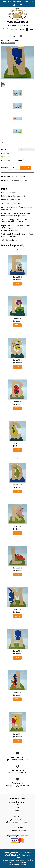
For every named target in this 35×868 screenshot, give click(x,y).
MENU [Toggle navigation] (17, 5)
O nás (18, 807)
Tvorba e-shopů (8, 860)
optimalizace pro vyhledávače (18, 862)
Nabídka (18, 41)
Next (3, 86)
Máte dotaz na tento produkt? (15, 177)
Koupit (26, 168)
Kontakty (18, 810)
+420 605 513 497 (11, 2)
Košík (26, 29)
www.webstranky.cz (17, 865)
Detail (17, 284)
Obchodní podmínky (18, 802)
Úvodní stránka (7, 41)
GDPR (18, 805)
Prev (3, 83)
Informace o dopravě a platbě (15, 181)
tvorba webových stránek (24, 860)
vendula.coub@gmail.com (19, 822)
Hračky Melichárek (19, 831)
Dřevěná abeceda (8, 43)
